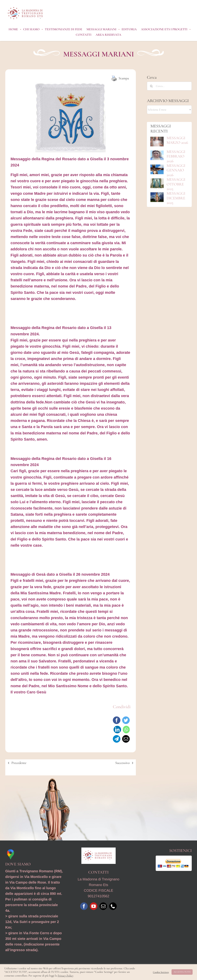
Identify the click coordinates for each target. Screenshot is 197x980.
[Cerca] (151, 86)
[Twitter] (126, 720)
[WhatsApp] (126, 730)
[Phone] (113, 906)
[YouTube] (94, 906)
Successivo (122, 763)
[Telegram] (117, 739)
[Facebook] (117, 720)
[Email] (126, 739)
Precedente (19, 763)
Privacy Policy (66, 976)
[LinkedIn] (117, 730)
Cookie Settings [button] (161, 972)
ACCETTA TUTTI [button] (182, 972)
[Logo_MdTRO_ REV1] (26, 5)
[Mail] (103, 906)
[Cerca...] (169, 86)
